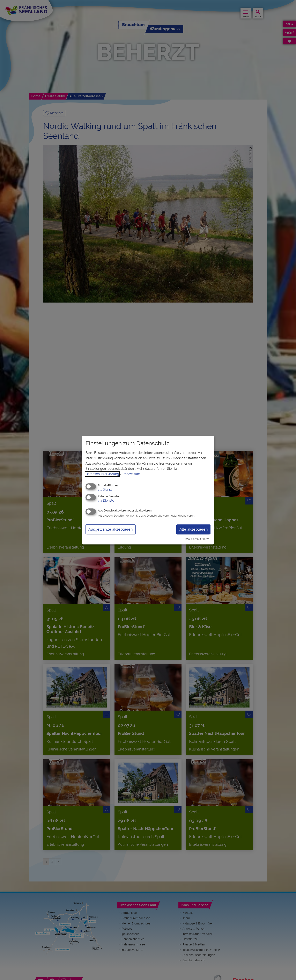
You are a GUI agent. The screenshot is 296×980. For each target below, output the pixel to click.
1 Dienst (105, 490)
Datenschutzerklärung (102, 474)
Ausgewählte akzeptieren (110, 529)
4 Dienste (106, 500)
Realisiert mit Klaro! (197, 539)
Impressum (131, 474)
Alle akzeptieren (194, 529)
